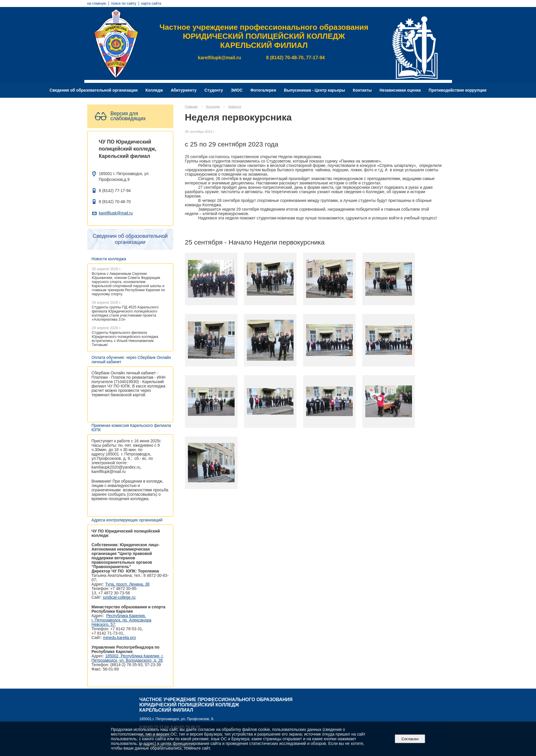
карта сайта (151, 4)
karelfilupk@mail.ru (116, 213)
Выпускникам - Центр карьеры (314, 90)
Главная (191, 106)
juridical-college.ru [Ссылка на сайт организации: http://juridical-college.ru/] (119, 597)
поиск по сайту (124, 4)
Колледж (154, 90)
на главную (97, 4)
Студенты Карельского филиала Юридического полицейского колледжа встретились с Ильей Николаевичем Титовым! (125, 339)
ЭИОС (237, 90)
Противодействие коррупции (458, 90)
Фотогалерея (263, 90)
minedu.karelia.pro (119, 638)
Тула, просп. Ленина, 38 (127, 584)
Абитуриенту (184, 90)
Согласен (410, 739)
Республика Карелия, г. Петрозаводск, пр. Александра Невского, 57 (122, 620)
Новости (235, 106)
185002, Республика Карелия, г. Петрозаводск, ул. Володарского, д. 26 (128, 658)
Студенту (214, 90)
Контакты (362, 90)
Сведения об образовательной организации (94, 90)
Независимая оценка (400, 90)
